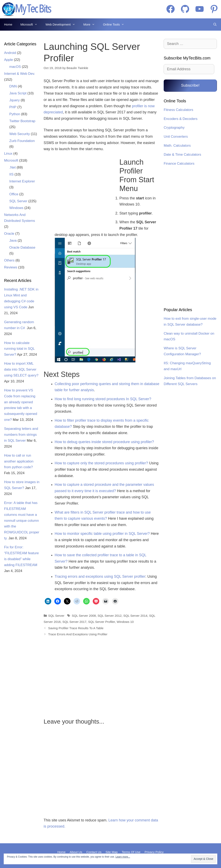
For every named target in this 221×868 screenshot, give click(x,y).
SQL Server (56, 616)
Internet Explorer (22, 181)
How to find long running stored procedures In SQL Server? (103, 399)
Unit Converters (176, 137)
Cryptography (174, 128)
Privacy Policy (154, 852)
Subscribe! (190, 85)
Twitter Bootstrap (22, 121)
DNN (13, 86)
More (91, 25)
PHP (13, 107)
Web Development (62, 25)
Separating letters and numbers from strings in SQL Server (21, 435)
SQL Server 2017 (74, 622)
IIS (12, 174)
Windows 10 (125, 622)
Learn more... (123, 857)
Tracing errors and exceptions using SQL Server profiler (100, 576)
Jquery (15, 100)
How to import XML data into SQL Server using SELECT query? (21, 369)
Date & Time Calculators (182, 155)
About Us (76, 852)
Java (13, 241)
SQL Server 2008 (84, 616)
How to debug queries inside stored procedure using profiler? (104, 442)
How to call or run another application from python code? (19, 461)
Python (15, 114)
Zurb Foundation (22, 141)
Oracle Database (22, 247)
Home (8, 24)
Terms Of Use (131, 852)
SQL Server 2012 (110, 616)
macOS (15, 67)
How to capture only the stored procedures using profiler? (101, 463)
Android (10, 53)
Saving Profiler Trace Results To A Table (76, 628)
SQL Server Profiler (102, 622)
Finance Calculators (179, 164)
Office (14, 194)
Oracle (9, 234)
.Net (13, 167)
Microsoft (31, 25)
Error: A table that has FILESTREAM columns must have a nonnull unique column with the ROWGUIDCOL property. (22, 521)
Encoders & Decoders (180, 119)
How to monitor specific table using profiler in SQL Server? (102, 534)
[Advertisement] (79, 191)
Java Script (18, 93)
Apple (8, 60)
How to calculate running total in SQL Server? (19, 349)
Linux (8, 154)
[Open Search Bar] (215, 25)
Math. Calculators (177, 146)
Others (9, 260)
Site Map (112, 852)
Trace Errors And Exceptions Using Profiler (78, 634)
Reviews (11, 267)
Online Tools (116, 25)
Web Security (20, 134)
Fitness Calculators (178, 110)
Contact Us (94, 852)
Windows (16, 208)
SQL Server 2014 (135, 616)
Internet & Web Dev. (20, 74)
